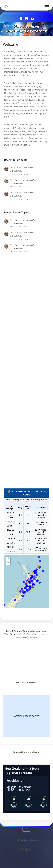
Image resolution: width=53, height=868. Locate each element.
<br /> (26, 655)
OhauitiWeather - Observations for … (23, 168)
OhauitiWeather (17, 171)
